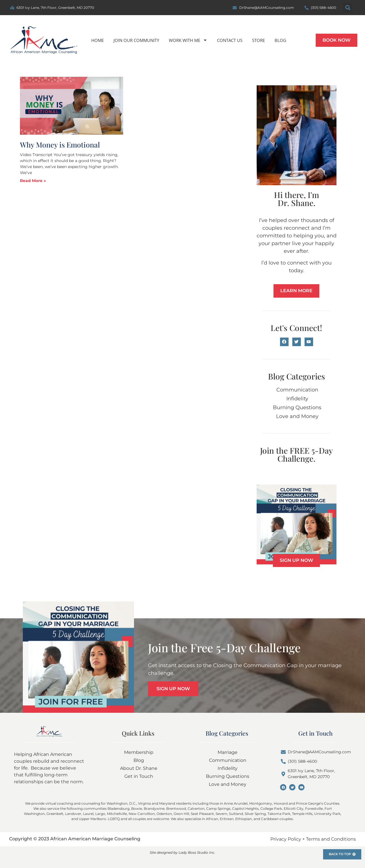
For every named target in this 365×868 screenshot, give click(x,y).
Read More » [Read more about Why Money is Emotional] (33, 181)
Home (98, 40)
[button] (348, 8)
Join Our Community (136, 40)
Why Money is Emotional (60, 145)
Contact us (230, 40)
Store (258, 40)
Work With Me (188, 40)
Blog (280, 40)
